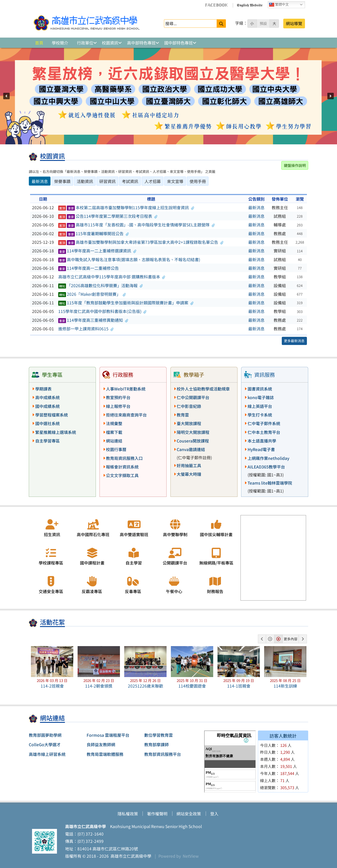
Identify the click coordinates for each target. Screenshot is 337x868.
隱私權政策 (128, 814)
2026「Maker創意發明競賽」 (92, 294)
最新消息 (256, 207)
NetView (191, 856)
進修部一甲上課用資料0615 (86, 329)
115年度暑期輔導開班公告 (93, 233)
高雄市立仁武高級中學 (130, 856)
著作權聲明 (157, 814)
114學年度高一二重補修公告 (89, 268)
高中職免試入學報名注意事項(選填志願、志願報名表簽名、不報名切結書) (129, 259)
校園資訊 (110, 43)
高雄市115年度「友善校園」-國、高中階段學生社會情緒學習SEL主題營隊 (136, 225)
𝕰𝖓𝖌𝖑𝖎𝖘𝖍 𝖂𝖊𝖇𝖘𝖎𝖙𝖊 (250, 5)
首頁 (39, 43)
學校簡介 (60, 43)
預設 (263, 23)
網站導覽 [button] (294, 23)
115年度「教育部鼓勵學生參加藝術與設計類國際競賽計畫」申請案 (126, 303)
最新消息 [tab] (40, 181)
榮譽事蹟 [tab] (62, 181)
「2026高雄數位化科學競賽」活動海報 (101, 285)
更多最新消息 (294, 341)
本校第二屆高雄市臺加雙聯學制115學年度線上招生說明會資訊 (126, 207)
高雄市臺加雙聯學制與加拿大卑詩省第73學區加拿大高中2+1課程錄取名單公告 (141, 242)
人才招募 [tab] (153, 181)
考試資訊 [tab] (130, 181)
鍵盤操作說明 (295, 165)
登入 (214, 814)
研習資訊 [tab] (107, 181)
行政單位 (85, 43)
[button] (6, 96)
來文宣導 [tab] (175, 181)
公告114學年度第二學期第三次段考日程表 (108, 216)
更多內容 (291, 639)
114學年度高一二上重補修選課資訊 (97, 251)
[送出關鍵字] (221, 24)
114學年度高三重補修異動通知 (93, 320)
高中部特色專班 (141, 43)
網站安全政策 (189, 814)
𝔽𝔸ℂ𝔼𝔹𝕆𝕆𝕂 (216, 5)
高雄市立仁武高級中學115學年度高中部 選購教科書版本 (112, 277)
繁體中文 (279, 5)
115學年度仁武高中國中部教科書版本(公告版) (102, 311)
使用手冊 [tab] (198, 181)
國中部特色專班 (178, 43)
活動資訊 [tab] (85, 181)
